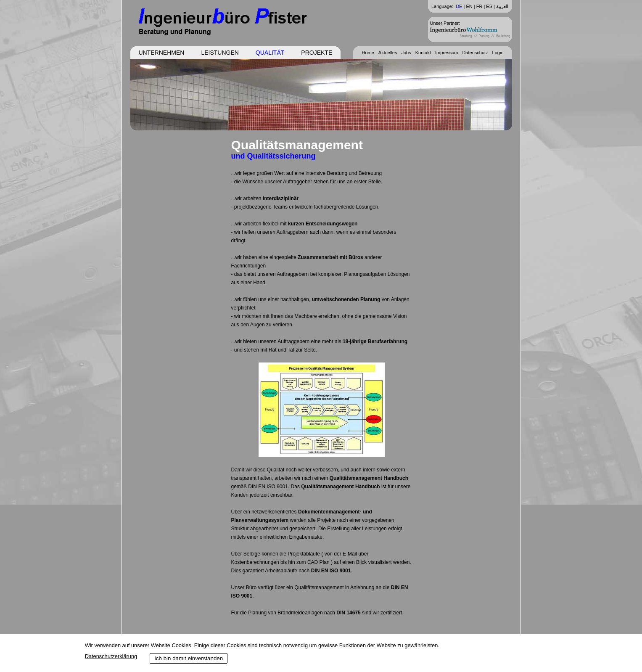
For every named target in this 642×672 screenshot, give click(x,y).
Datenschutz (475, 53)
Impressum (446, 53)
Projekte (317, 53)
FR (480, 6)
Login (498, 53)
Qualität (270, 53)
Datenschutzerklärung (111, 656)
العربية (502, 6)
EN (469, 6)
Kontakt (423, 53)
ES (489, 6)
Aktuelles (388, 53)
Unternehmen (162, 53)
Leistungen (220, 53)
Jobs (406, 53)
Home (368, 53)
